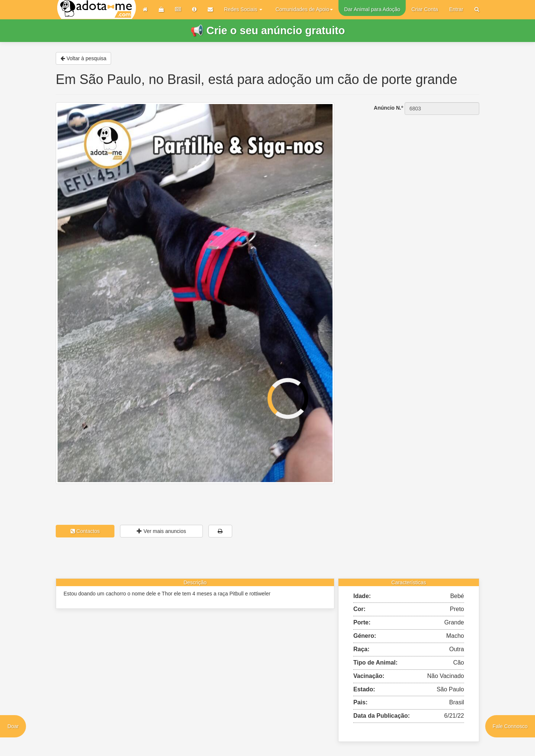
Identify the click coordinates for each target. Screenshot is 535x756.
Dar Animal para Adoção (372, 9)
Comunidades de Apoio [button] (304, 9)
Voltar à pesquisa (83, 58)
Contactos (85, 531)
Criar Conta (425, 9)
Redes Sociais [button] (243, 9)
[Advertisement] (412, 162)
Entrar (456, 9)
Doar (13, 726)
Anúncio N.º (388, 108)
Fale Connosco (510, 726)
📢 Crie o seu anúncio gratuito (268, 30)
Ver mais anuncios (161, 531)
